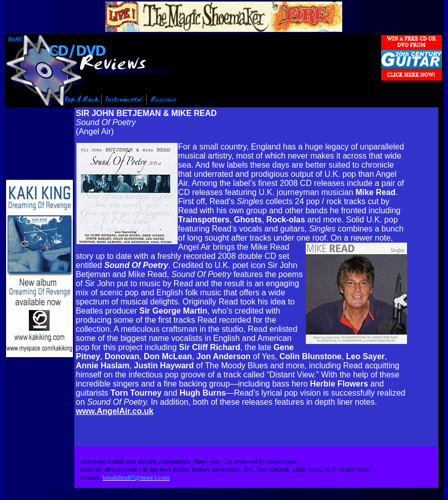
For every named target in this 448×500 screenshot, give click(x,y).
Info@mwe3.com (57, 497)
